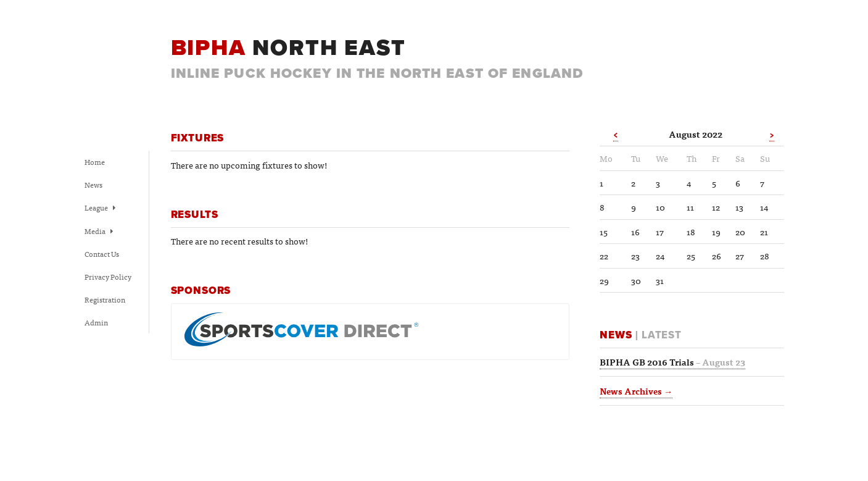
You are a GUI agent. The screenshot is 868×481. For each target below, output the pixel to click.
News (93, 185)
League (100, 207)
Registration (105, 299)
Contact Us (102, 254)
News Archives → (636, 391)
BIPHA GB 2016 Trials (672, 362)
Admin (96, 322)
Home (95, 162)
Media (99, 231)
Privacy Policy (108, 277)
